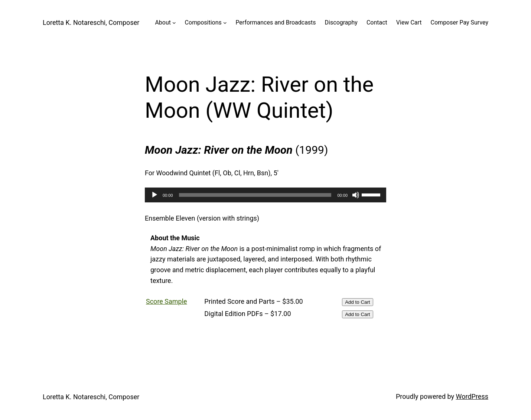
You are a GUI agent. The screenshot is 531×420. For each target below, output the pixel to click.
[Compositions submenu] (225, 23)
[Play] (154, 195)
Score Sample (167, 301)
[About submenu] (174, 23)
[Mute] (356, 195)
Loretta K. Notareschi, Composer (91, 22)
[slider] (255, 195)
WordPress (472, 396)
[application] (265, 195)
